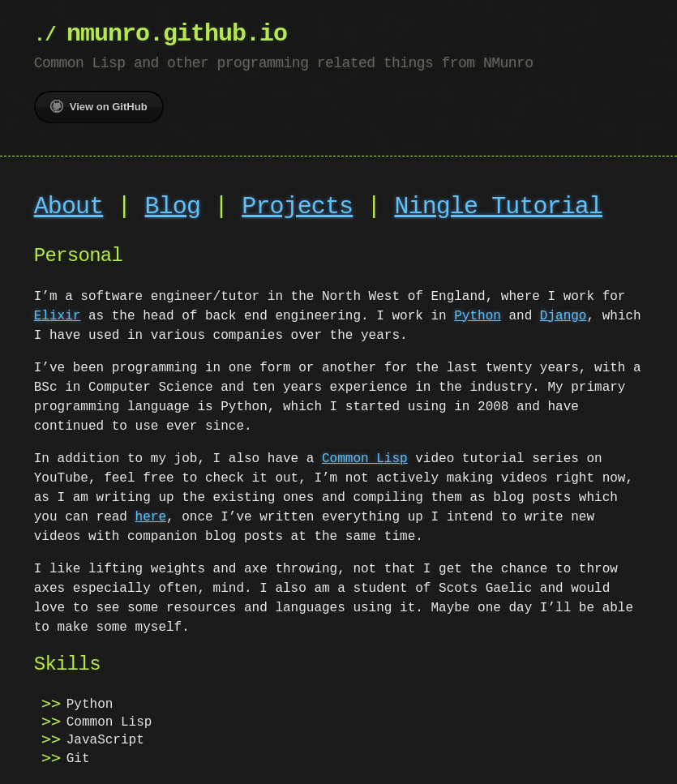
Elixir (58, 316)
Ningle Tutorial (498, 207)
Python (478, 316)
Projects (297, 207)
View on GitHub (99, 106)
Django (563, 316)
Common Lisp (365, 459)
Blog (173, 207)
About (69, 207)
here (151, 517)
